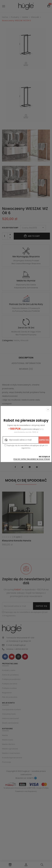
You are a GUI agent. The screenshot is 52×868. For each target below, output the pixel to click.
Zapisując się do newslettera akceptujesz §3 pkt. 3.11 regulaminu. (26, 447)
